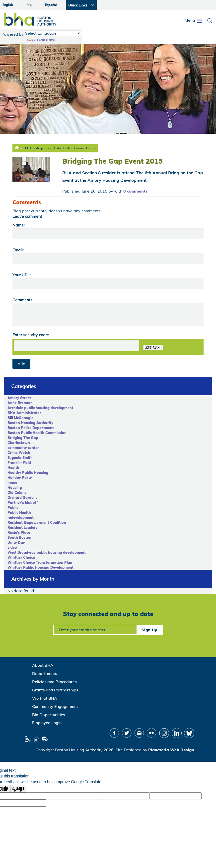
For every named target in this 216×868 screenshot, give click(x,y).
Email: (18, 250)
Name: (19, 225)
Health (13, 468)
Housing (15, 488)
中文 (29, 5)
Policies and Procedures (54, 682)
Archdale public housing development (40, 408)
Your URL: (22, 275)
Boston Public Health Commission (37, 433)
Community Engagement (55, 706)
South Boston (19, 538)
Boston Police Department (31, 428)
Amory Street (19, 398)
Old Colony (17, 493)
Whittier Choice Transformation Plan (40, 562)
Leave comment (27, 216)
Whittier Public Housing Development (40, 567)
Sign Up (149, 630)
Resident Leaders (22, 528)
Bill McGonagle (20, 418)
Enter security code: (31, 335)
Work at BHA (45, 698)
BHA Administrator (24, 413)
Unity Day (16, 542)
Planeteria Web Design (171, 750)
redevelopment (21, 518)
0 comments (135, 191)
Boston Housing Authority (30, 423)
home (12, 483)
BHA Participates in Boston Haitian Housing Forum (60, 148)
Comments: (23, 300)
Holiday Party (20, 478)
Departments (45, 673)
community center (23, 448)
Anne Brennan (20, 403)
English (8, 5)
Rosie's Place (19, 533)
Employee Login (47, 723)
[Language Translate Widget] (52, 33)
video (12, 547)
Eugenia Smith (20, 458)
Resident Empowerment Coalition (37, 523)
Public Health (19, 513)
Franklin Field (19, 463)
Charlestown (19, 443)
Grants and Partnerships (55, 690)
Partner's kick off (23, 503)
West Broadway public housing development (47, 552)
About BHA (43, 665)
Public (13, 508)
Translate (41, 40)
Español (51, 5)
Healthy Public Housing (28, 473)
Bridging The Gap (23, 438)
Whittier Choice (21, 557)
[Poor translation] (18, 789)
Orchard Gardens (22, 498)
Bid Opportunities (49, 715)
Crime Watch (19, 453)
